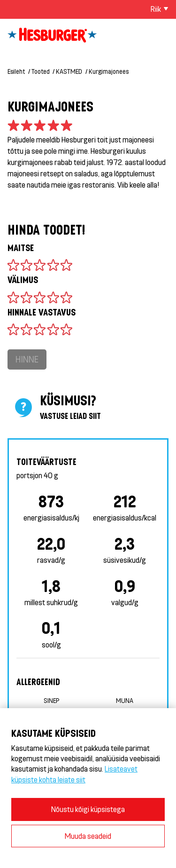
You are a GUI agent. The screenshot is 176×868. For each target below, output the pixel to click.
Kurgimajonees (109, 71)
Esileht (16, 71)
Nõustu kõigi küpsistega (88, 809)
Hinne (27, 359)
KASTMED (69, 71)
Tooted (41, 71)
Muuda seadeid (88, 836)
